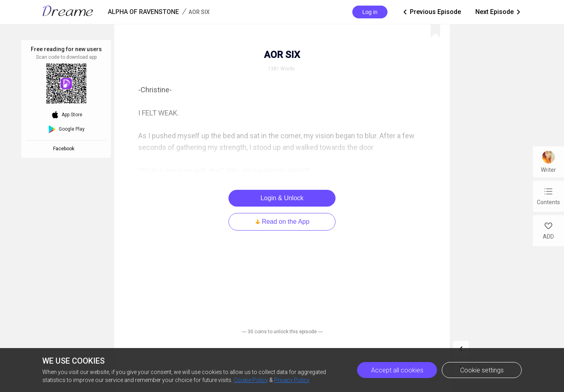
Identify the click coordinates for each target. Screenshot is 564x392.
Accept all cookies (397, 370)
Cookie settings (482, 370)
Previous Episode (431, 12)
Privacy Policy (292, 380)
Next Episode (498, 12)
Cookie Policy (251, 380)
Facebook (65, 149)
